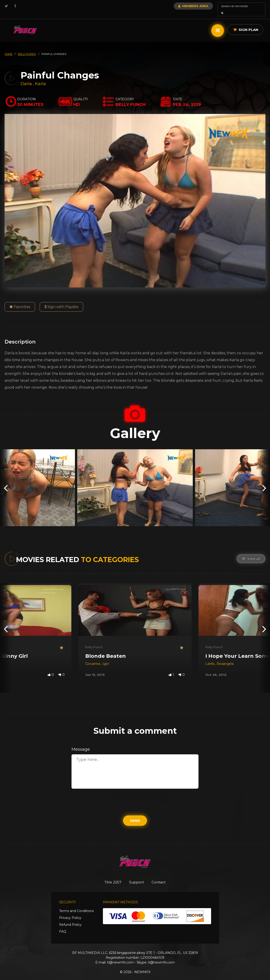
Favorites (20, 300)
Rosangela (225, 657)
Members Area (181, 6)
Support (137, 876)
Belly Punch (94, 641)
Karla (40, 77)
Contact (162, 876)
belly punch (27, 48)
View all (251, 552)
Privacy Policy (70, 912)
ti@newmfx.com (120, 956)
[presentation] (6, 481)
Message (81, 743)
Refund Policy (70, 919)
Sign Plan (246, 23)
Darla (27, 77)
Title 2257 (110, 876)
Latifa (210, 657)
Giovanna (93, 657)
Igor (106, 657)
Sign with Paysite (61, 300)
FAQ (63, 926)
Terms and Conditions (76, 905)
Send (135, 814)
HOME (8, 48)
